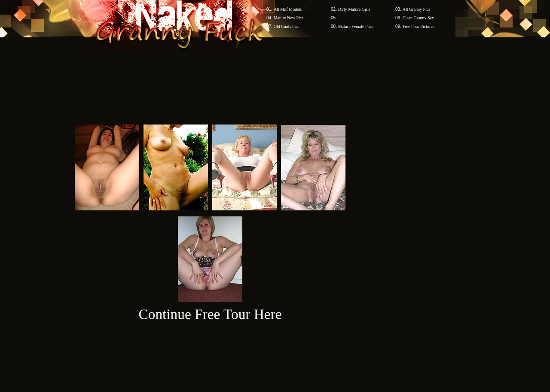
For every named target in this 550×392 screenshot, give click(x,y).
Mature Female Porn (356, 26)
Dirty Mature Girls (354, 9)
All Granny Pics (416, 9)
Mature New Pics (289, 18)
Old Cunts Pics (287, 26)
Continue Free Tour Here (210, 314)
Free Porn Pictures (419, 26)
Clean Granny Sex (418, 18)
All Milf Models (288, 9)
